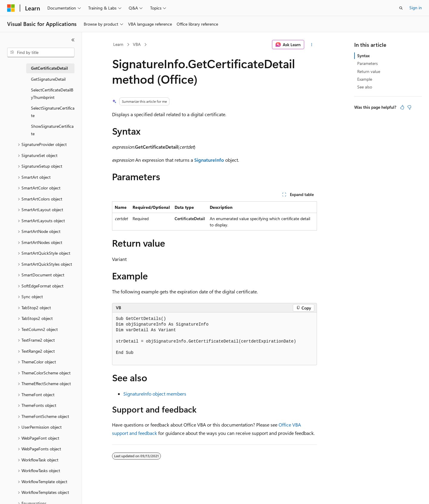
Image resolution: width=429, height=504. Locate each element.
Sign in (416, 8)
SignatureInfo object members (155, 394)
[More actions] (312, 45)
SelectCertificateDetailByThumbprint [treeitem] (52, 94)
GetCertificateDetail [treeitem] (49, 68)
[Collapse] (73, 40)
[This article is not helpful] (409, 107)
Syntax (363, 56)
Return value (369, 71)
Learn (118, 44)
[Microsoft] (11, 8)
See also (365, 87)
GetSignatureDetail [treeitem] (48, 79)
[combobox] (41, 52)
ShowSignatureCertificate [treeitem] (52, 130)
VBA (137, 44)
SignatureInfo (209, 160)
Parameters (367, 63)
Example (365, 79)
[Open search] (401, 8)
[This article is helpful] (402, 107)
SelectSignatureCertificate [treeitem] (53, 112)
